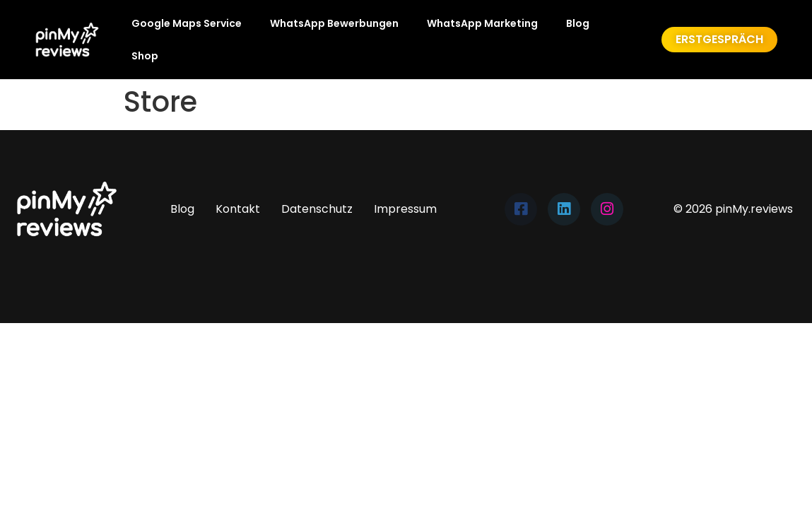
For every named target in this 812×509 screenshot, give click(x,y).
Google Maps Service (187, 23)
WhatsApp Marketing (482, 23)
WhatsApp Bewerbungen (334, 23)
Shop (145, 56)
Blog (578, 23)
